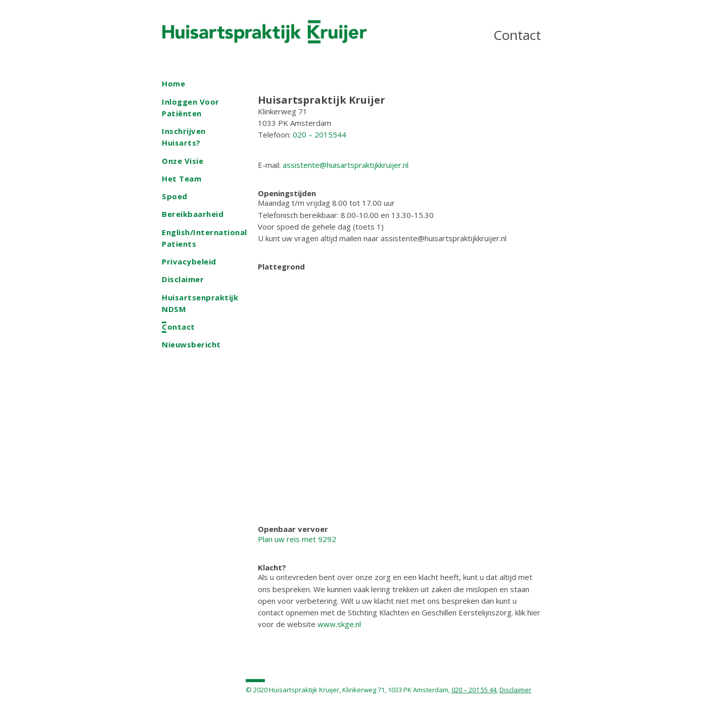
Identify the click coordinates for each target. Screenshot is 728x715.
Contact (178, 327)
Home (173, 83)
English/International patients (204, 238)
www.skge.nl (339, 624)
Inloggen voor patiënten (191, 107)
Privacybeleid (189, 261)
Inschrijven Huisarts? (184, 137)
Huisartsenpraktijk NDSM (200, 303)
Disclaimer (183, 279)
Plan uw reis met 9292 (297, 539)
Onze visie (183, 161)
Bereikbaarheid (193, 214)
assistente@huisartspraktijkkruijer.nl (346, 165)
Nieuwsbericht (191, 344)
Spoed (175, 196)
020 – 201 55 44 (474, 690)
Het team (181, 178)
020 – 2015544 (320, 135)
